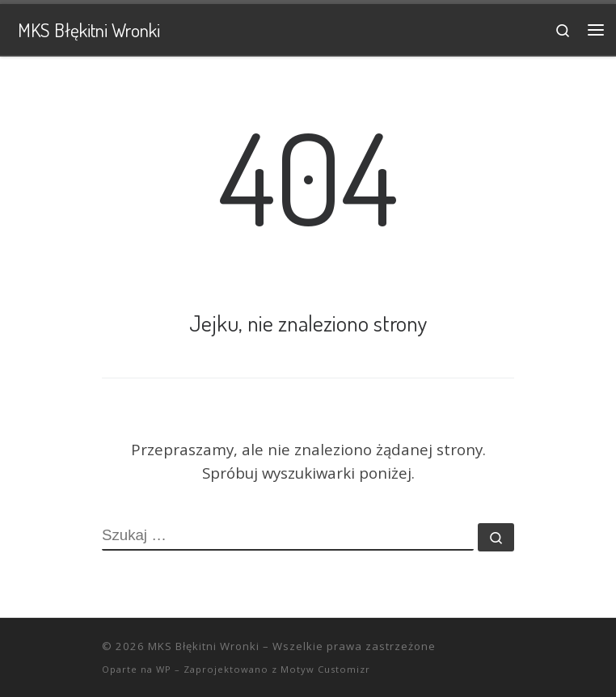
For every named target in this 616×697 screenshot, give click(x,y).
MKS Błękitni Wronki (204, 646)
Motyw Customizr (325, 669)
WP (164, 669)
